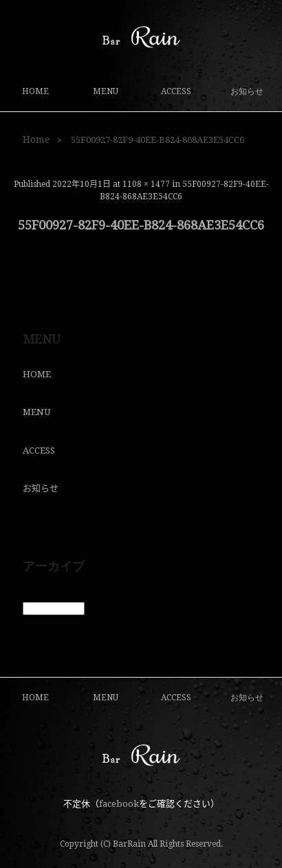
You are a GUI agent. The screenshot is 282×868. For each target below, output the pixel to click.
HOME (35, 91)
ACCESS (176, 91)
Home (36, 140)
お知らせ (247, 91)
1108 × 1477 (146, 184)
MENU (106, 91)
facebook (119, 804)
